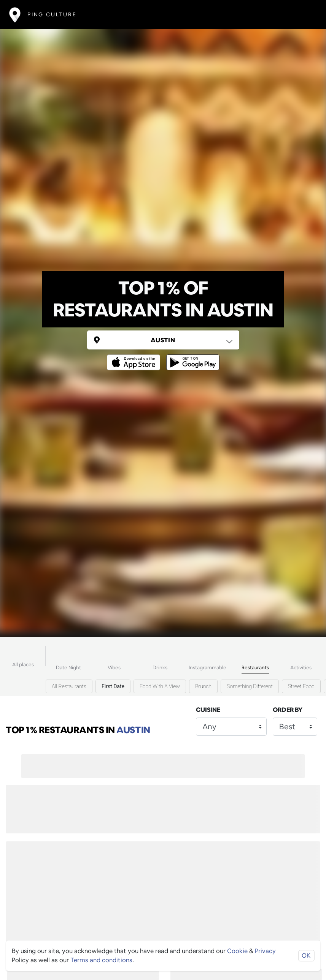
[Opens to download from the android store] (191, 357)
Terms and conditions (101, 960)
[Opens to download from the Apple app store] (135, 357)
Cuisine (208, 710)
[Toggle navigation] (306, 15)
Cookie (237, 951)
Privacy (265, 951)
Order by (288, 710)
